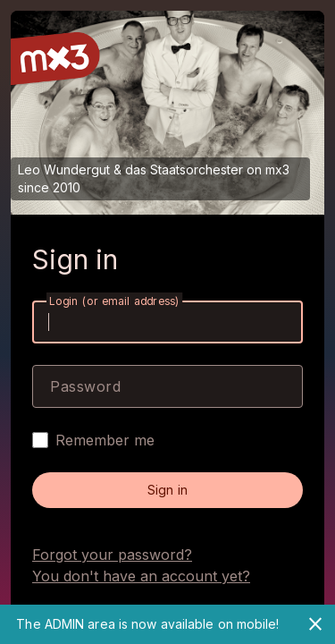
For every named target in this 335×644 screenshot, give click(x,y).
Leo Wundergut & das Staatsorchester (130, 169)
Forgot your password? (112, 555)
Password (85, 386)
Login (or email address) (114, 301)
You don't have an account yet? (141, 576)
